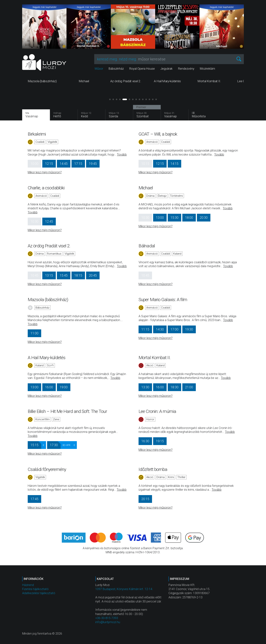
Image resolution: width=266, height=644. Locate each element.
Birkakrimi (37, 134)
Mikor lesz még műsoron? (45, 172)
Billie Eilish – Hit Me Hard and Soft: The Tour (67, 411)
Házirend (28, 585)
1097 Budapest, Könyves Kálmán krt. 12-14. (124, 589)
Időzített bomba (153, 469)
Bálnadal (147, 246)
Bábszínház (116, 69)
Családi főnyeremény (47, 469)
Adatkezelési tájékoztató (39, 593)
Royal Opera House (142, 69)
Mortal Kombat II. (155, 358)
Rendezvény (186, 69)
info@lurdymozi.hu (108, 622)
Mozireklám (207, 69)
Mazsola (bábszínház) (48, 300)
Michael (146, 188)
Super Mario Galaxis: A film (163, 300)
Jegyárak (166, 69)
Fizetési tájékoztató (35, 589)
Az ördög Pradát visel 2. (49, 246)
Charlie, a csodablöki (46, 188)
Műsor (99, 69)
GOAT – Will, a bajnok (158, 134)
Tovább (122, 155)
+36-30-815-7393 (107, 618)
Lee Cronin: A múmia (157, 411)
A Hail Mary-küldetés (47, 358)
